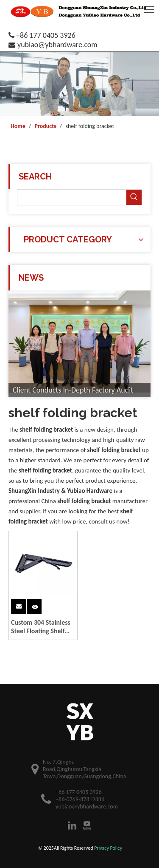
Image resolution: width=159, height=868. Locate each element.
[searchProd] (72, 197)
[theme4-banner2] (79, 84)
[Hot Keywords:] (134, 197)
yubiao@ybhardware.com (57, 45)
